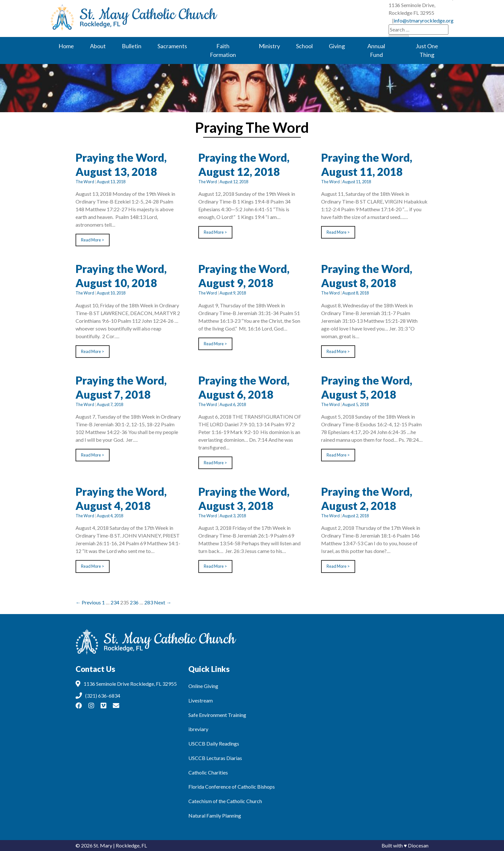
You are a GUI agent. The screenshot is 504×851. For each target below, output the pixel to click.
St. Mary (103, 845)
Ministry (269, 46)
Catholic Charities (208, 772)
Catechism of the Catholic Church (225, 801)
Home (66, 46)
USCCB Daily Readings (214, 743)
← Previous (88, 602)
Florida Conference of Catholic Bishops (232, 787)
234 (115, 602)
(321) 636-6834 (280, 13)
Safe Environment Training (217, 715)
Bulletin (132, 46)
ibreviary (198, 729)
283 (149, 602)
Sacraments (172, 46)
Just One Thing (427, 50)
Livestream (201, 700)
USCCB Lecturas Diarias (215, 758)
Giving (337, 46)
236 (134, 602)
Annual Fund (376, 50)
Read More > (93, 240)
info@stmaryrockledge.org (424, 13)
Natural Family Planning (215, 815)
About (98, 46)
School (304, 46)
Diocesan (418, 845)
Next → (163, 602)
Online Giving (203, 686)
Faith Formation (223, 50)
